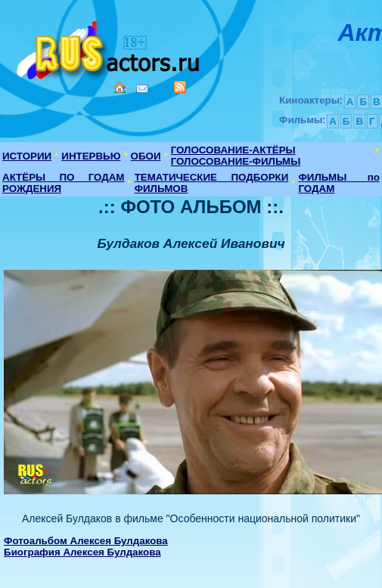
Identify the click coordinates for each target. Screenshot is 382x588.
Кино (110, 47)
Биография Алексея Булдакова (82, 552)
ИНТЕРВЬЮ (91, 156)
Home (120, 88)
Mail (142, 89)
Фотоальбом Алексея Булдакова (86, 541)
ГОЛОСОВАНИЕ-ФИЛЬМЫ (236, 161)
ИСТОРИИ (27, 156)
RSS (180, 87)
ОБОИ (146, 156)
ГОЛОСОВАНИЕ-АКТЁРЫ (233, 150)
